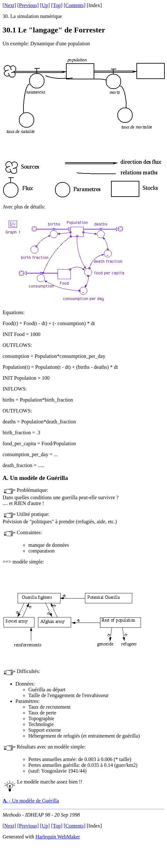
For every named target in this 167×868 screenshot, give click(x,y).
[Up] (45, 5)
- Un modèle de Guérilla (31, 801)
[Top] (57, 5)
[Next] (9, 5)
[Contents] (75, 5)
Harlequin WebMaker (58, 837)
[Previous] (28, 5)
